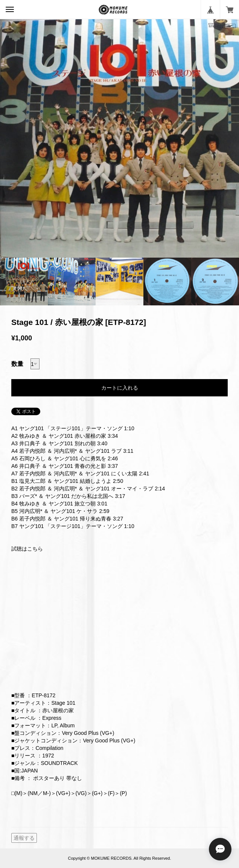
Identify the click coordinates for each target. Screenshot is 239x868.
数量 (17, 364)
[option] (119, 138)
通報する (24, 838)
